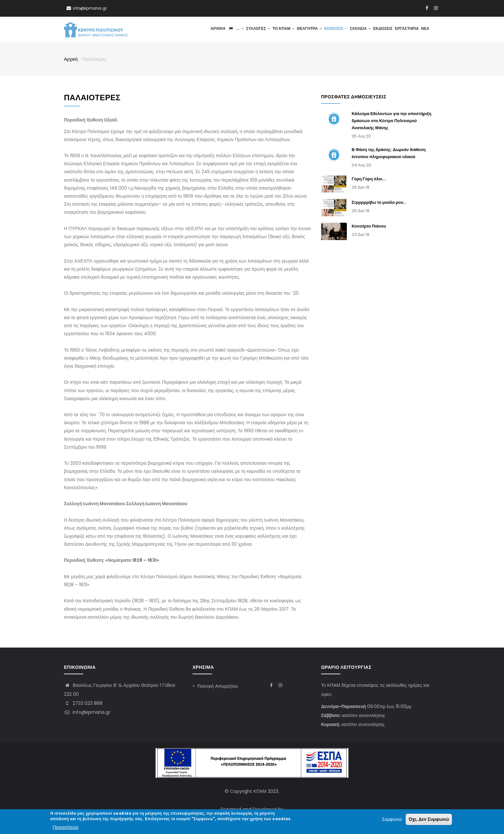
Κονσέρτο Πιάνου (369, 227)
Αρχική (217, 30)
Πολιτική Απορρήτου (218, 686)
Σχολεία (360, 30)
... (235, 30)
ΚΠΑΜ (260, 791)
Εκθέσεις (335, 30)
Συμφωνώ (392, 820)
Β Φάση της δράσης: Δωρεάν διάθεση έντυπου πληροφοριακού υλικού (389, 154)
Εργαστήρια (407, 30)
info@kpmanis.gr (87, 712)
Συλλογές (257, 30)
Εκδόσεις (382, 30)
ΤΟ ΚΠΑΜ (283, 30)
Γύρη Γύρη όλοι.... (369, 179)
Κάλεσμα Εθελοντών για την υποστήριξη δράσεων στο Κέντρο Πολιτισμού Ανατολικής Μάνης (392, 121)
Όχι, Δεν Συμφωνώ (429, 820)
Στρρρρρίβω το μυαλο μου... (379, 203)
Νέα (425, 30)
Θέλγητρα (308, 30)
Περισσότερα (66, 827)
